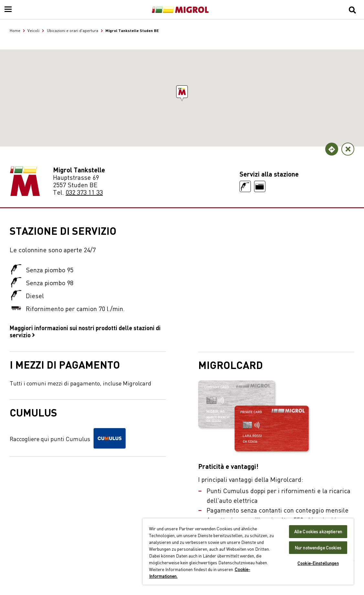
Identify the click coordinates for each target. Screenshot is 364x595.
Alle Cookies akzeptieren (318, 531)
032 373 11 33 (84, 192)
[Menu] (8, 10)
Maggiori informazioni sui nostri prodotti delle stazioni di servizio (85, 331)
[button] (182, 92)
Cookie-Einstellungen (318, 563)
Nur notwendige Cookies (318, 548)
